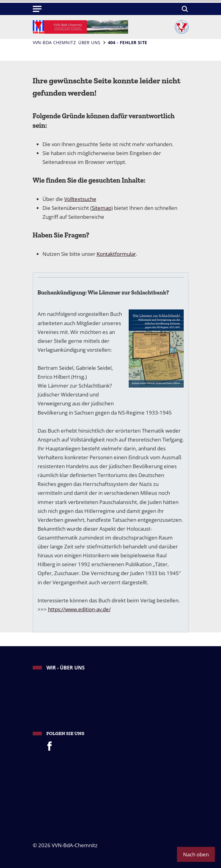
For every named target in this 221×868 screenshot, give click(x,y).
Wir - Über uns (66, 668)
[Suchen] (184, 9)
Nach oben (196, 854)
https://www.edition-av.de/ (79, 609)
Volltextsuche (80, 199)
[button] (37, 9)
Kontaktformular (116, 254)
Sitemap (101, 208)
